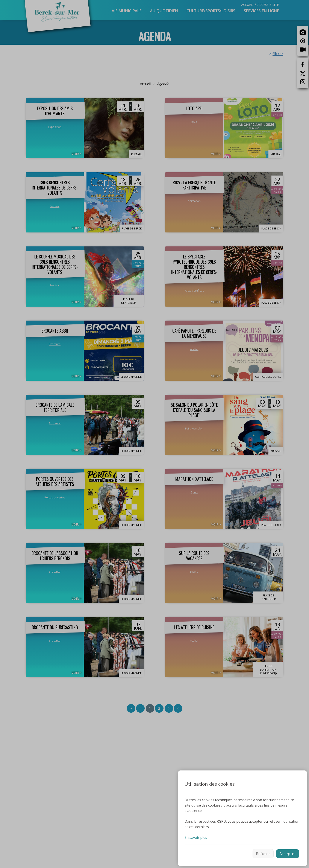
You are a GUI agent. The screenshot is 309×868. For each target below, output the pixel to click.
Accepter (288, 854)
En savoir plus (196, 837)
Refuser (263, 854)
